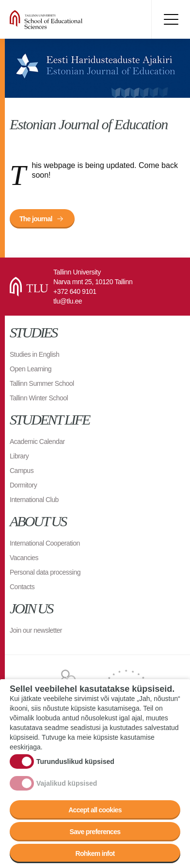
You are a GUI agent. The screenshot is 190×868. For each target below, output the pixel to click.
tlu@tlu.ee (68, 301)
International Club (34, 500)
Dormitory (23, 485)
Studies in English (34, 354)
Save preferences (95, 832)
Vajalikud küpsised (67, 784)
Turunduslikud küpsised (75, 762)
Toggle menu (171, 19)
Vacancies (24, 558)
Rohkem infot (95, 854)
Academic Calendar (37, 442)
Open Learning (31, 369)
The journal (36, 219)
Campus (22, 471)
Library (19, 456)
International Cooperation (45, 543)
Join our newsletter (36, 630)
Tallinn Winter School (39, 398)
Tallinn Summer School (42, 383)
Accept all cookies (95, 810)
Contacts (22, 587)
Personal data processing (45, 572)
